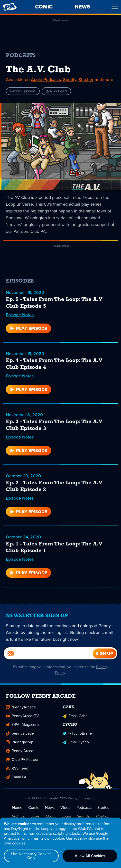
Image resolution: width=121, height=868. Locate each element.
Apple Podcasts (46, 80)
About (51, 816)
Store (35, 816)
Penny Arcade (21, 751)
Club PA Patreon (23, 759)
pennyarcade (20, 733)
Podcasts (84, 807)
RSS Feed (56, 91)
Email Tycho (76, 742)
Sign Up (84, 816)
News (50, 807)
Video (65, 807)
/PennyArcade (21, 707)
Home (17, 807)
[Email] (48, 653)
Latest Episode (23, 91)
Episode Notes (20, 315)
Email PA (16, 777)
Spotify (70, 80)
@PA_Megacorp (22, 725)
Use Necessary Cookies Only (31, 856)
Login (66, 816)
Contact (103, 816)
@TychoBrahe (77, 733)
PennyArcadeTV (22, 716)
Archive (18, 816)
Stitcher (86, 80)
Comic (34, 807)
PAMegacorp (20, 742)
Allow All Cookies (90, 856)
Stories (103, 807)
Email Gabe (75, 716)
